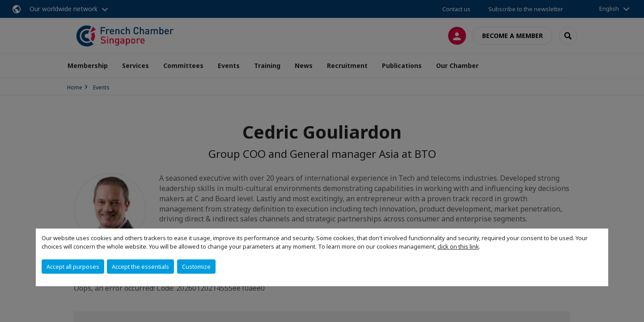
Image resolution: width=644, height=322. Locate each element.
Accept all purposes (73, 267)
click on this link (458, 246)
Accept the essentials (140, 267)
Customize (196, 267)
